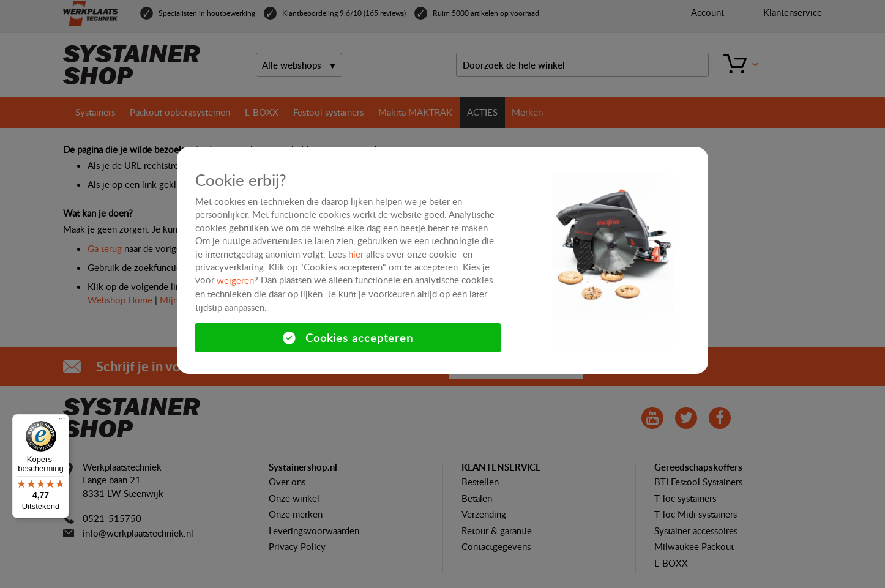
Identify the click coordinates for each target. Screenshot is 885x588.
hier (356, 254)
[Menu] (62, 422)
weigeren (235, 280)
